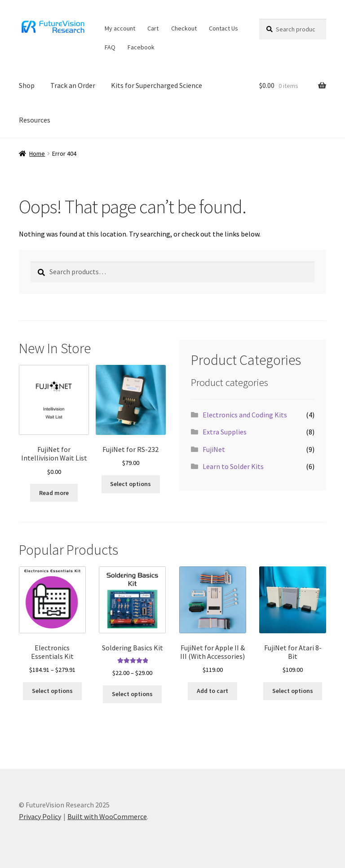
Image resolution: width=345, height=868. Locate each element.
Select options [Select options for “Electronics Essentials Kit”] (52, 691)
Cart (153, 28)
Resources (35, 120)
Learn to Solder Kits (233, 466)
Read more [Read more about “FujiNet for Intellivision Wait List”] (54, 493)
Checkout (184, 28)
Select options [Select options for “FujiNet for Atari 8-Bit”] (293, 691)
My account (120, 28)
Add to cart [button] (212, 691)
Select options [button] (130, 484)
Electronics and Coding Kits (245, 415)
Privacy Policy (40, 816)
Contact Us (223, 28)
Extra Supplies (225, 432)
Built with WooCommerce (107, 816)
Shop (27, 85)
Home (37, 153)
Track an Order (73, 85)
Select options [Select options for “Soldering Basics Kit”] (132, 694)
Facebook (141, 47)
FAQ (110, 47)
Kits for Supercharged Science (157, 85)
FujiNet (214, 449)
